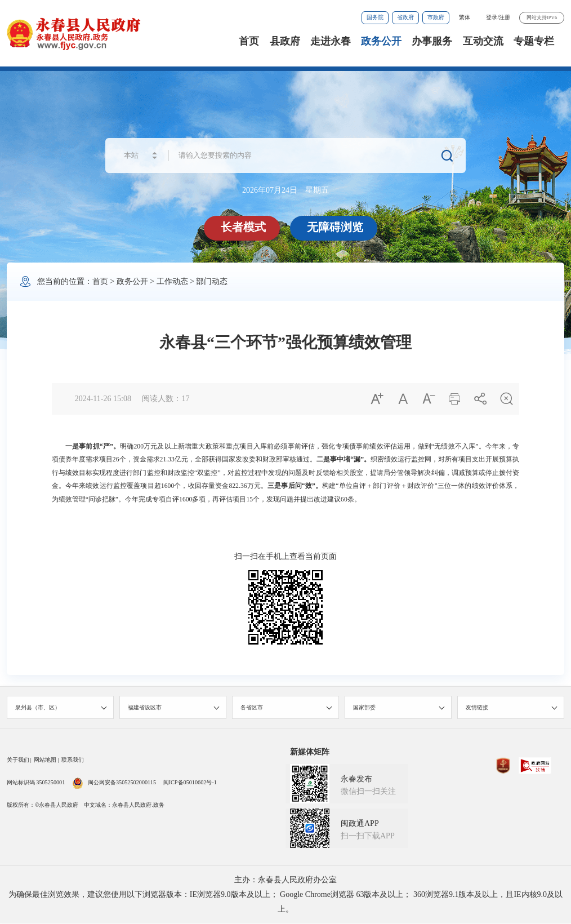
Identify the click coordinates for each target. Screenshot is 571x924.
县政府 (285, 41)
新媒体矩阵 (310, 752)
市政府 (436, 17)
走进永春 (331, 41)
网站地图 (45, 760)
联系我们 (73, 760)
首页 (249, 41)
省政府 (405, 17)
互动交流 (483, 41)
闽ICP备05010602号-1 (190, 783)
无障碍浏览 (335, 227)
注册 (505, 17)
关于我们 (18, 760)
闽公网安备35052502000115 (114, 783)
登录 (492, 17)
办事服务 (432, 41)
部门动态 (212, 281)
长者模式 (243, 227)
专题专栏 (534, 41)
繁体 (465, 17)
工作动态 (172, 281)
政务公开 (381, 41)
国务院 (375, 17)
